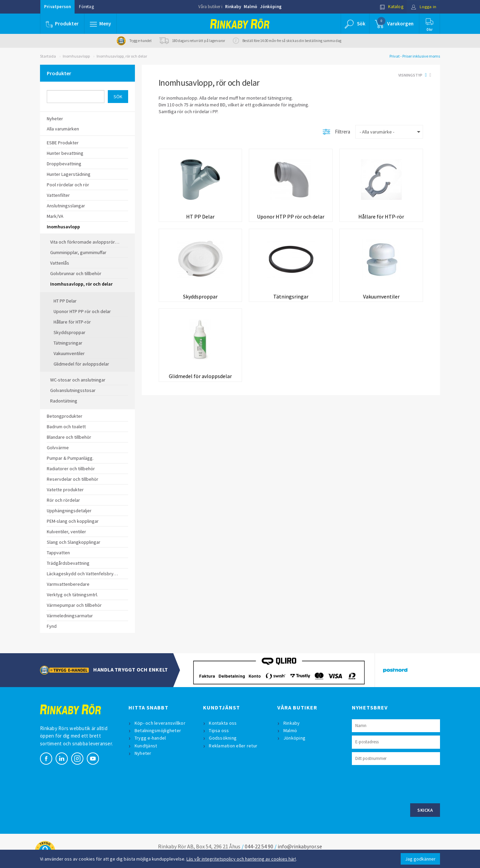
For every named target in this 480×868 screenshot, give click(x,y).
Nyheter (143, 753)
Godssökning (223, 738)
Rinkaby (233, 7)
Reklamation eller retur (233, 746)
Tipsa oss (219, 730)
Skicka (425, 810)
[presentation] (403, 783)
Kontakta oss (223, 723)
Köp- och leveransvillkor (160, 723)
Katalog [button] (392, 7)
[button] (100, 24)
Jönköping (271, 7)
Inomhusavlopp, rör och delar (122, 56)
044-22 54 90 (259, 846)
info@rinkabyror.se (300, 846)
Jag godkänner (420, 859)
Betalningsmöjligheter (158, 730)
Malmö (251, 7)
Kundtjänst (146, 746)
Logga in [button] (424, 7)
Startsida (48, 56)
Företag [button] (86, 7)
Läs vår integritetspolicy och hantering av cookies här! (241, 859)
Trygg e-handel (150, 738)
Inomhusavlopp (76, 56)
